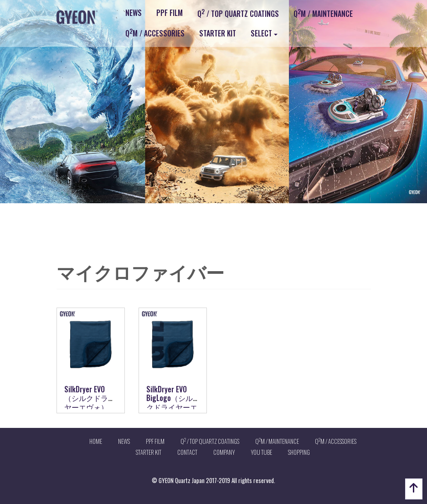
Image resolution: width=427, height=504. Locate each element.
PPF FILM (170, 13)
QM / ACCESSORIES (155, 33)
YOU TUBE (261, 452)
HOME (96, 441)
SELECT (261, 34)
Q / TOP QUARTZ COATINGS (238, 13)
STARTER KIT (218, 34)
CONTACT (187, 452)
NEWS (134, 13)
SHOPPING (299, 452)
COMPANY (224, 452)
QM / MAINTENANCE (323, 13)
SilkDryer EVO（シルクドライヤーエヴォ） (90, 398)
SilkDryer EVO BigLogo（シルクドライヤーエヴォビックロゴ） (172, 407)
